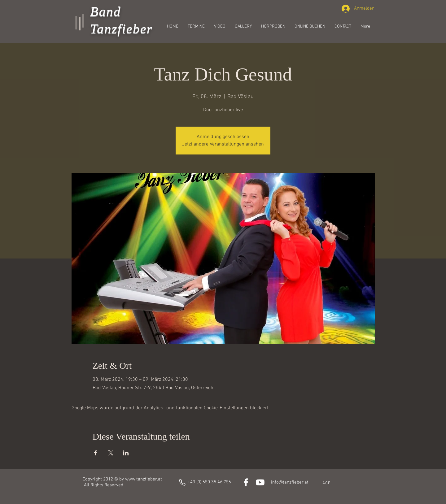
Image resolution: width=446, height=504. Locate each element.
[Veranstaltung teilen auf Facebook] (96, 453)
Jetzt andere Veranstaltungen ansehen (223, 144)
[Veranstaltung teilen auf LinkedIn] (126, 453)
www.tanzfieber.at (144, 479)
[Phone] (182, 483)
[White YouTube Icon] (260, 482)
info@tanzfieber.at (290, 482)
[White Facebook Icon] (246, 482)
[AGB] (327, 483)
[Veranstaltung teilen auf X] (111, 453)
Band (105, 11)
